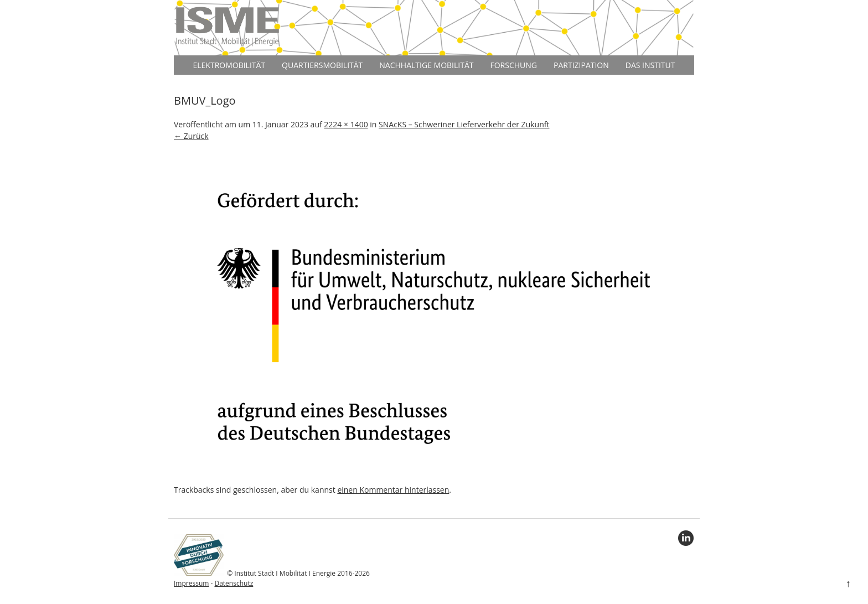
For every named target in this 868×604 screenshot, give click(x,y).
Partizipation (581, 65)
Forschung (514, 65)
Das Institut (650, 65)
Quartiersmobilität (322, 65)
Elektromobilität (229, 65)
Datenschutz (234, 583)
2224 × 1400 (346, 124)
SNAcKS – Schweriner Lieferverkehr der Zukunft (464, 124)
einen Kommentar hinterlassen (393, 490)
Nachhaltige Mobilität (426, 65)
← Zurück (191, 136)
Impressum (191, 583)
